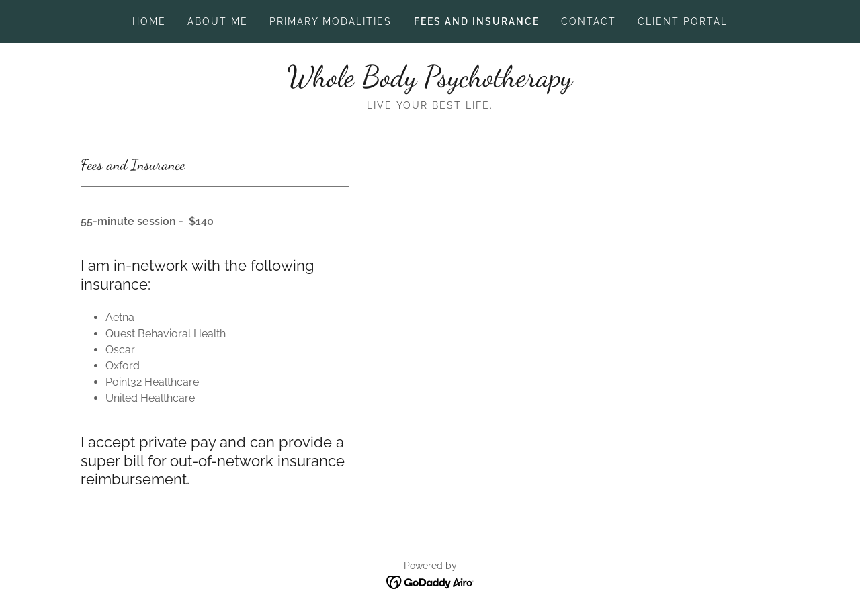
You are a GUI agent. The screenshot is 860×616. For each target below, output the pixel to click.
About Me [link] (218, 21)
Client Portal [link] (683, 21)
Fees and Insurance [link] (477, 21)
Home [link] (149, 21)
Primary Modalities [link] (331, 21)
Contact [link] (589, 21)
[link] (430, 82)
